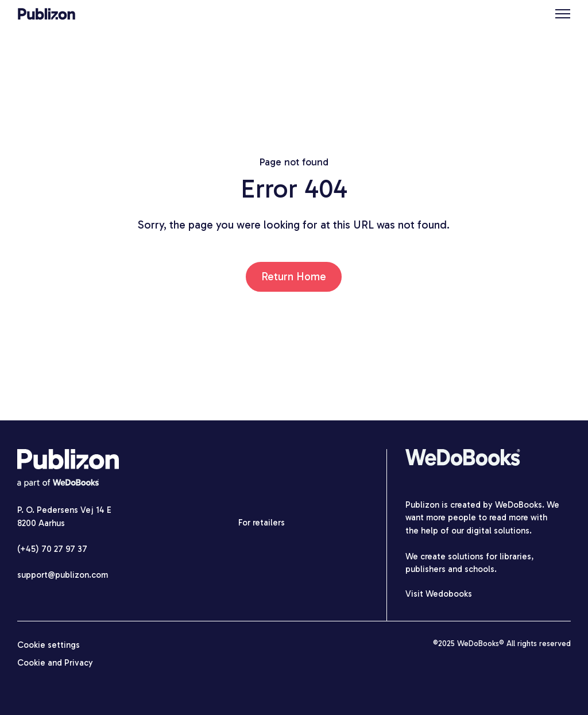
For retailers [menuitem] (262, 523)
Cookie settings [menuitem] (49, 645)
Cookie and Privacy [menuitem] (55, 663)
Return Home (294, 277)
